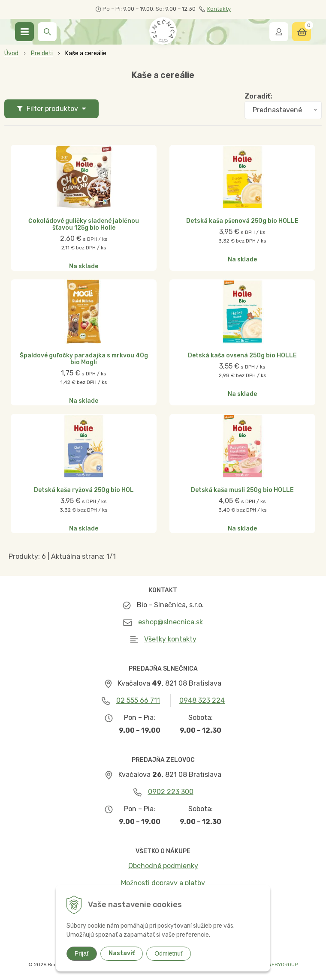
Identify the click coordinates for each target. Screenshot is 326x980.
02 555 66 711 (138, 700)
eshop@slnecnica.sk (171, 622)
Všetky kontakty (170, 639)
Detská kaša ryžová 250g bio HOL (84, 490)
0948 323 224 (202, 700)
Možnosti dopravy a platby (163, 883)
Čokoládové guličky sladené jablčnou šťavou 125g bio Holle (84, 225)
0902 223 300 (171, 792)
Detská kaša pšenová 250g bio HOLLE (242, 221)
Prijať (82, 953)
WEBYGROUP (283, 965)
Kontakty (215, 9)
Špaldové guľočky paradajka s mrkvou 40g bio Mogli (84, 359)
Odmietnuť (169, 953)
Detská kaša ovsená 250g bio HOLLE (242, 356)
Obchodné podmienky (163, 866)
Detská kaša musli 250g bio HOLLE (242, 490)
